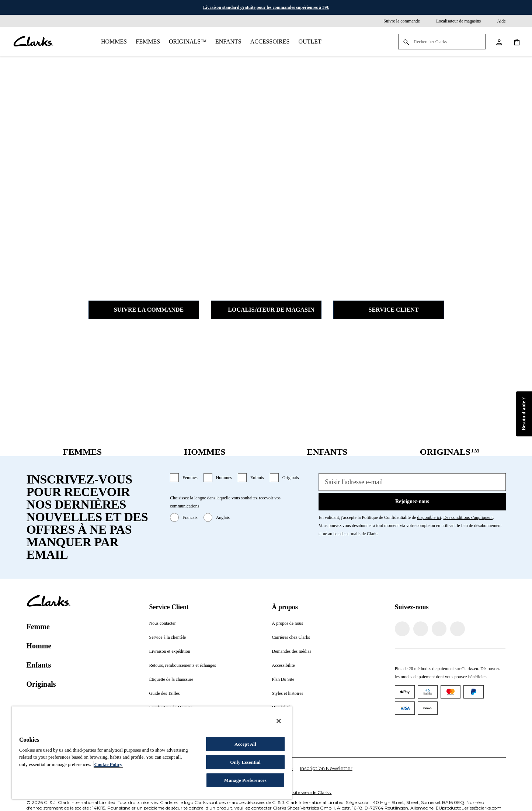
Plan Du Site (283, 679)
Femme (38, 627)
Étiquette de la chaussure (171, 679)
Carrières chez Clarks (291, 637)
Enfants (228, 41)
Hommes (114, 41)
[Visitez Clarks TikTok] (439, 629)
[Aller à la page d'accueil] (33, 42)
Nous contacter (163, 623)
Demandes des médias (292, 651)
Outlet (310, 41)
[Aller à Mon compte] (499, 42)
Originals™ (188, 41)
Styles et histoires (288, 693)
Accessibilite (284, 665)
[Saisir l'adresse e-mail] (412, 482)
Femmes (148, 41)
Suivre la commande (144, 310)
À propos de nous (288, 623)
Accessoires (270, 41)
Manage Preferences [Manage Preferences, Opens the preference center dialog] (245, 780)
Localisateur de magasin (266, 310)
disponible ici (429, 517)
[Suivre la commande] (397, 21)
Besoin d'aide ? (524, 413)
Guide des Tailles (165, 693)
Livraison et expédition (170, 651)
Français (190, 517)
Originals (291, 478)
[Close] (279, 721)
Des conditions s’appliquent (468, 517)
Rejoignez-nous (412, 501)
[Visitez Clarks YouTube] (458, 629)
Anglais (223, 517)
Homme (39, 646)
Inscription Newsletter (326, 768)
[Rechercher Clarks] (442, 42)
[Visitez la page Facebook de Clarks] (402, 629)
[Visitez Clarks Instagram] (421, 629)
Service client (389, 310)
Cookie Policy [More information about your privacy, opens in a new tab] (108, 764)
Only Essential (245, 762)
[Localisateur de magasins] (453, 21)
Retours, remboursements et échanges (183, 665)
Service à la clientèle (168, 637)
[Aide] (496, 21)
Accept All (245, 744)
